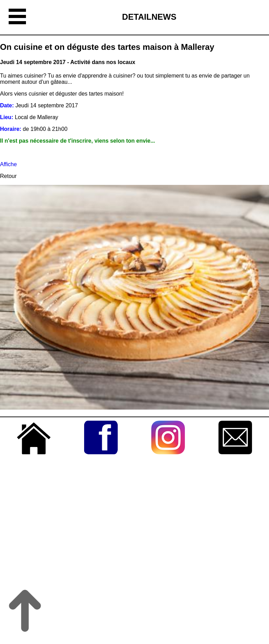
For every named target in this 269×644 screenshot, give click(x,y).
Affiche (8, 164)
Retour (8, 176)
